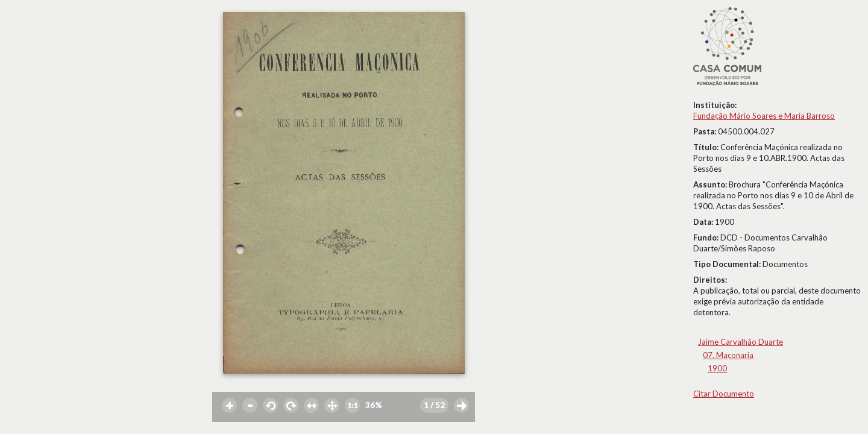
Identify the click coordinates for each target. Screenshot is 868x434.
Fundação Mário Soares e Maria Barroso (764, 116)
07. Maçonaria (728, 355)
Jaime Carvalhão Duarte (741, 342)
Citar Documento (724, 394)
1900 (717, 368)
